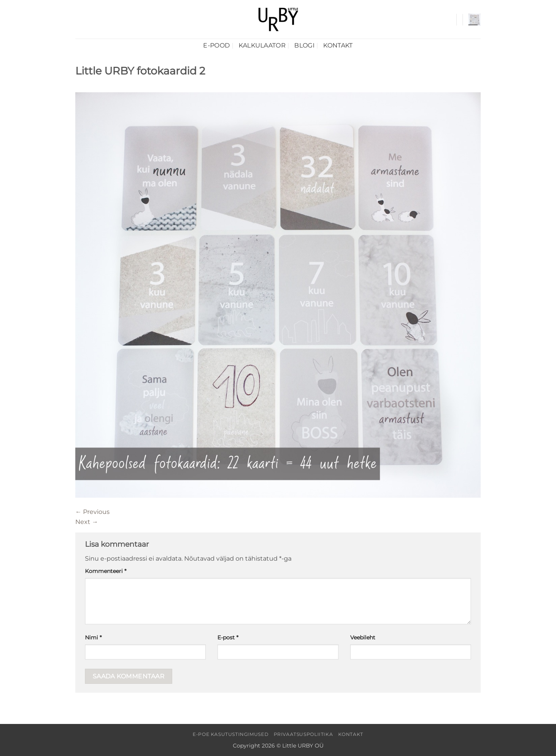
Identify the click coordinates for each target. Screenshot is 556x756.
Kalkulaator (262, 45)
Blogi (304, 45)
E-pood (216, 45)
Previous (92, 512)
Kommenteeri (106, 571)
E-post (228, 637)
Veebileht (363, 637)
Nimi (93, 637)
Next (87, 522)
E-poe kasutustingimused (231, 734)
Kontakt (338, 45)
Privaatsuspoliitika (303, 734)
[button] (475, 20)
